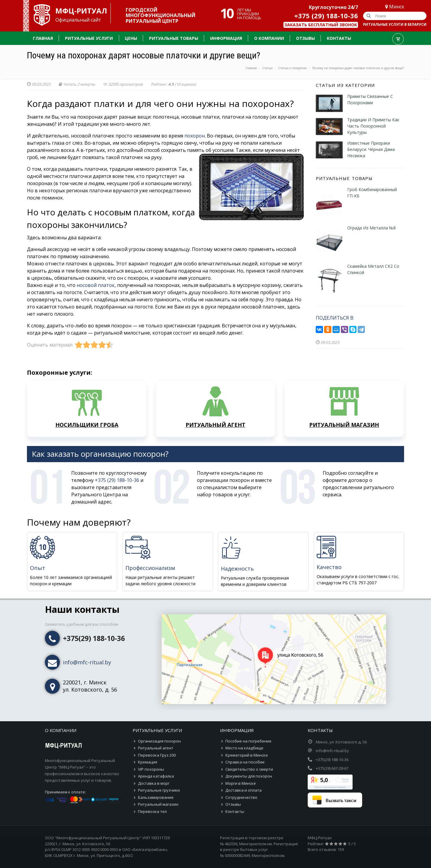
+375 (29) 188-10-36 (326, 16)
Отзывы (233, 804)
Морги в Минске (241, 783)
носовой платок (96, 285)
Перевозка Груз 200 (157, 755)
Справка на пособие (245, 762)
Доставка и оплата (243, 790)
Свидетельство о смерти (249, 769)
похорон (195, 136)
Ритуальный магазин (158, 804)
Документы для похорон (249, 776)
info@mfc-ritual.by (87, 662)
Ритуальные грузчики (159, 790)
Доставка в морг (154, 783)
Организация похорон (159, 741)
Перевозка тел (152, 811)
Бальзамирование (156, 797)
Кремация (148, 762)
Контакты (235, 811)
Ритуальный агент (156, 748)
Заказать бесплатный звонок (321, 25)
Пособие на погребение (248, 741)
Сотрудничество (241, 797)
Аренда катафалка (156, 776)
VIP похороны (151, 769)
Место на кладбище (244, 748)
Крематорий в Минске (247, 755)
